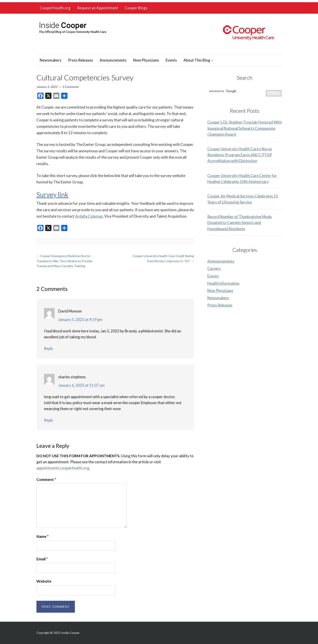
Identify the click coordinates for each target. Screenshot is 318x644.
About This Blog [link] (198, 60)
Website (44, 581)
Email (42, 559)
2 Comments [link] (70, 87)
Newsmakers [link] (51, 60)
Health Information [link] (223, 283)
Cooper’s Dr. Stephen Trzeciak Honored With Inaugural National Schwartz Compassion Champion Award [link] (245, 128)
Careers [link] (214, 268)
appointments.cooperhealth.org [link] (63, 468)
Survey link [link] (52, 194)
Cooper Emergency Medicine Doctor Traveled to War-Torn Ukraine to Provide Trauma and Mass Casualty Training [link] (64, 261)
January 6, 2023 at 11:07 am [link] (81, 385)
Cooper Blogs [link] (136, 8)
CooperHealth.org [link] (55, 8)
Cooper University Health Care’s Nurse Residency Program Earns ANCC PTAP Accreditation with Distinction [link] (240, 155)
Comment (46, 479)
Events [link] (171, 60)
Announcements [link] (113, 60)
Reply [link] (49, 348)
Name (43, 536)
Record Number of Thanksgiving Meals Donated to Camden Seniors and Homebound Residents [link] (240, 223)
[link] (72, 26)
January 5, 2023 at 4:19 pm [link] (80, 319)
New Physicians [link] (146, 60)
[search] (234, 91)
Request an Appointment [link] (98, 8)
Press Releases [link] (80, 60)
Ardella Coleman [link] (89, 216)
